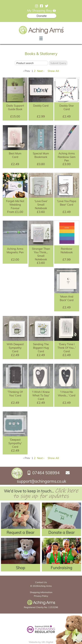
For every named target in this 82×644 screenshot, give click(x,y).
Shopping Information (41, 592)
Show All (53, 71)
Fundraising (62, 568)
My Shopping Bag (42, 10)
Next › (41, 71)
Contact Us (41, 582)
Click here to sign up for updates (46, 493)
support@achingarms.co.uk (41, 481)
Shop (21, 568)
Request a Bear (21, 532)
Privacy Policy (41, 596)
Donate (42, 16)
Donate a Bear (62, 532)
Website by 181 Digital (41, 642)
